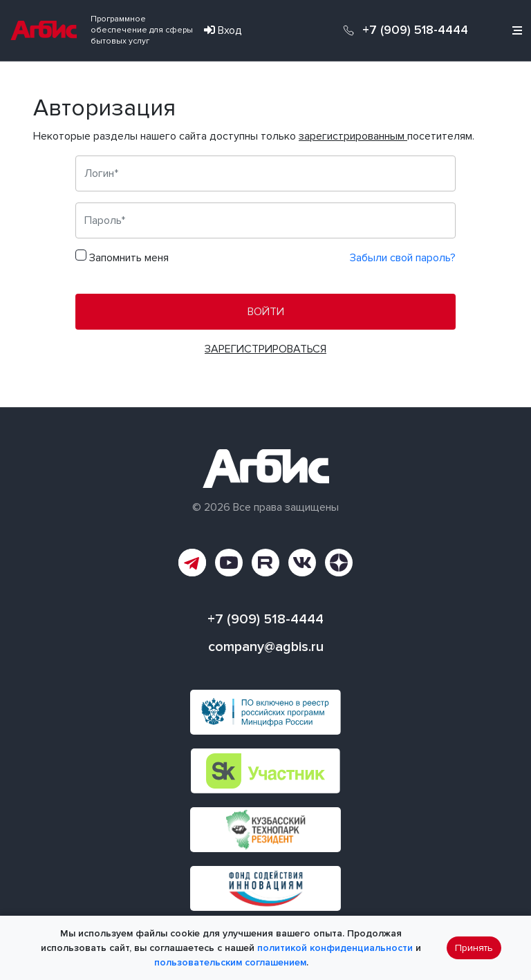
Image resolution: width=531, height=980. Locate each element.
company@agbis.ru (266, 647)
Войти (266, 312)
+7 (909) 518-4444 (415, 30)
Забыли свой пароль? (403, 258)
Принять (474, 948)
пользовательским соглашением (230, 962)
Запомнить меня (129, 258)
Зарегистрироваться (265, 349)
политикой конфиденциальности (335, 948)
